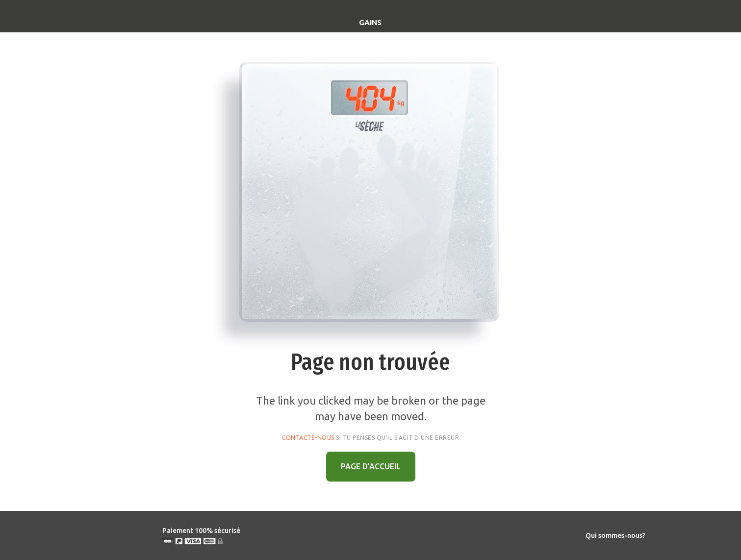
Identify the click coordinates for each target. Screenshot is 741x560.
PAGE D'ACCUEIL (371, 466)
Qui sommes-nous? (615, 535)
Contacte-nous (308, 438)
